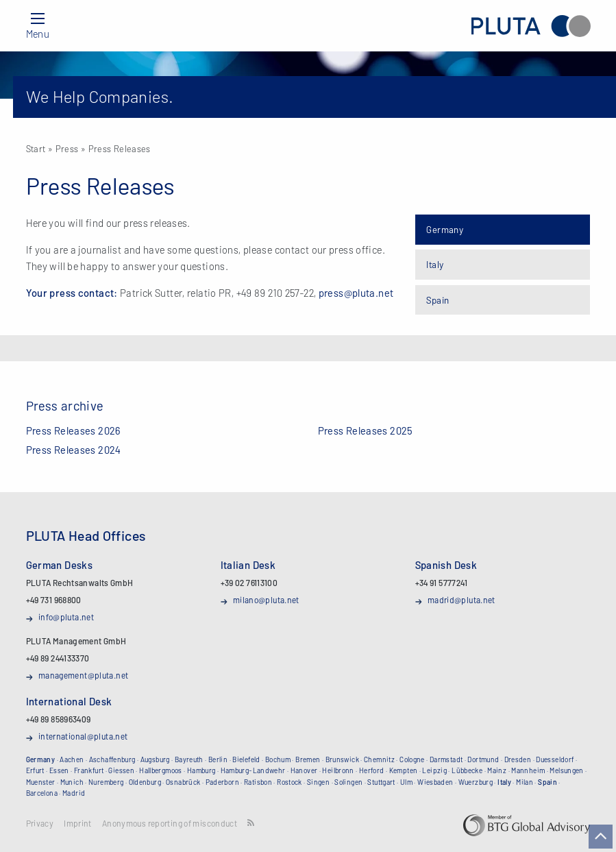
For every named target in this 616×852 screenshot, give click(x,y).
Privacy (40, 824)
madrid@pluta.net (461, 600)
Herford (372, 770)
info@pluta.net (66, 617)
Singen (318, 782)
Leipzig (434, 770)
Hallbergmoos (161, 770)
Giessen (121, 770)
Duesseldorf (555, 759)
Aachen (72, 759)
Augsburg (155, 759)
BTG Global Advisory (527, 825)
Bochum (278, 759)
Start (36, 149)
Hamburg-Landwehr (253, 770)
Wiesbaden (435, 782)
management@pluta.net (84, 675)
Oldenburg (145, 782)
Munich (72, 782)
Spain (438, 300)
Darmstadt (446, 759)
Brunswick (342, 759)
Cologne (412, 759)
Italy (435, 264)
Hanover (304, 770)
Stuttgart (381, 782)
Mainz (497, 770)
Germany (445, 229)
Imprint (78, 824)
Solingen (348, 782)
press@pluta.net (356, 293)
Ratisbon (258, 782)
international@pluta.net (83, 736)
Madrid (74, 793)
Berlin (218, 759)
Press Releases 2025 (366, 430)
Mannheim (528, 770)
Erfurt (35, 770)
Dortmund (483, 759)
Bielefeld (246, 759)
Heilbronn (338, 770)
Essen (59, 770)
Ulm (406, 782)
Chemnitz (379, 759)
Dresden (518, 759)
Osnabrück (183, 782)
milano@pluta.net (266, 600)
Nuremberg (106, 782)
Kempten (404, 770)
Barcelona (42, 793)
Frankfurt (89, 770)
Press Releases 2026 (73, 430)
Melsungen (566, 770)
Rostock (289, 782)
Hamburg (201, 770)
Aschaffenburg (112, 759)
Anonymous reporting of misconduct (170, 824)
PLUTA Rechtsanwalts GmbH (531, 26)
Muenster (41, 782)
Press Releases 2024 (74, 450)
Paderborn (222, 782)
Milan (525, 782)
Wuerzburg (476, 782)
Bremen (308, 759)
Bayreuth (189, 759)
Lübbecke (467, 770)
